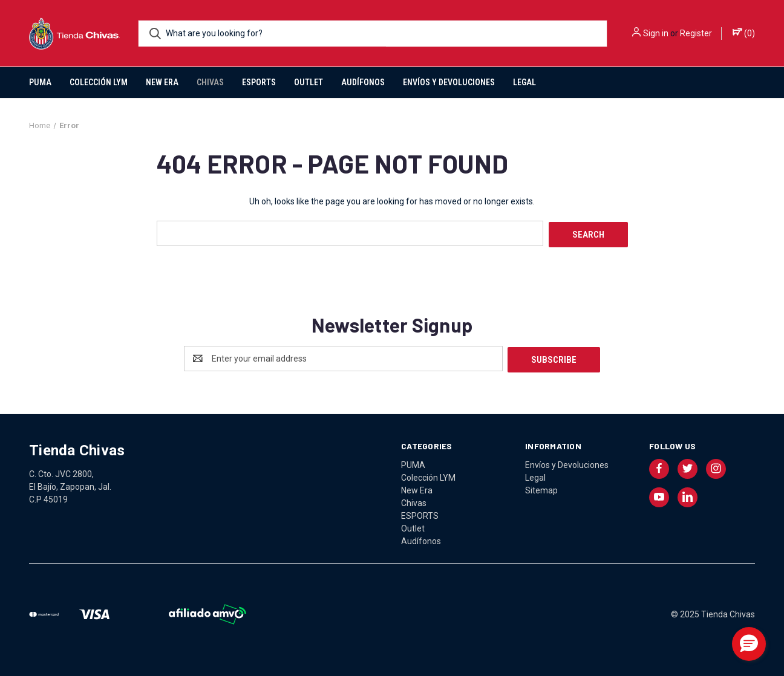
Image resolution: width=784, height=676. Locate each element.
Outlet (309, 82)
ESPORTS (259, 82)
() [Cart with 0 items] (744, 33)
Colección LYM (99, 82)
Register (696, 33)
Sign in (656, 33)
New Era (162, 82)
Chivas (210, 82)
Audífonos (363, 82)
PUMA (40, 82)
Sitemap (541, 487)
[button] (749, 644)
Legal (524, 82)
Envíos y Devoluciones (449, 82)
